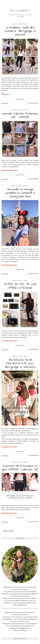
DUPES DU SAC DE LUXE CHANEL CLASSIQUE (20, 286)
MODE (25, 24)
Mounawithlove (20, 11)
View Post (20, 99)
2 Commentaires (33, 274)
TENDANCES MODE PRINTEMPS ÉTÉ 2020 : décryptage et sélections (20, 364)
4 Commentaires (33, 103)
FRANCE (26, 186)
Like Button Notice (7, 170)
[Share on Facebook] (9, 103)
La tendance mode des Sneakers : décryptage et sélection (20, 31)
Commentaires (33, 179)
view (15, 170)
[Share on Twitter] (10, 103)
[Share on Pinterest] (12, 103)
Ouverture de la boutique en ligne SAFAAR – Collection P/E (20, 468)
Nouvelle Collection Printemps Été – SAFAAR (20, 116)
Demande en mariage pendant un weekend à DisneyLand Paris (20, 193)
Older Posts (8, 531)
